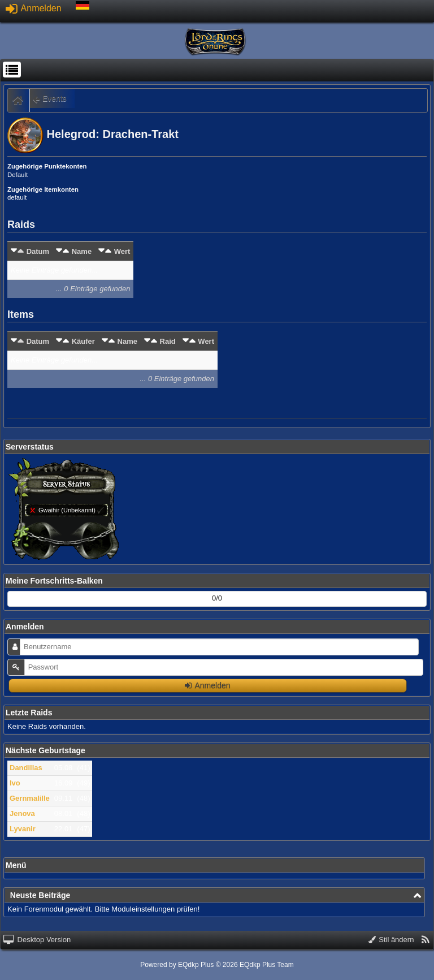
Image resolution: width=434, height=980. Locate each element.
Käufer (83, 341)
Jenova (22, 813)
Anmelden (34, 8)
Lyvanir (23, 829)
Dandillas (26, 768)
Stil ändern (391, 940)
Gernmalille (30, 798)
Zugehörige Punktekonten (47, 166)
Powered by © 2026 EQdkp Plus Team (217, 965)
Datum (38, 251)
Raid (168, 341)
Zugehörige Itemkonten (43, 189)
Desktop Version (37, 940)
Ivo (15, 783)
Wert (122, 251)
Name (82, 251)
